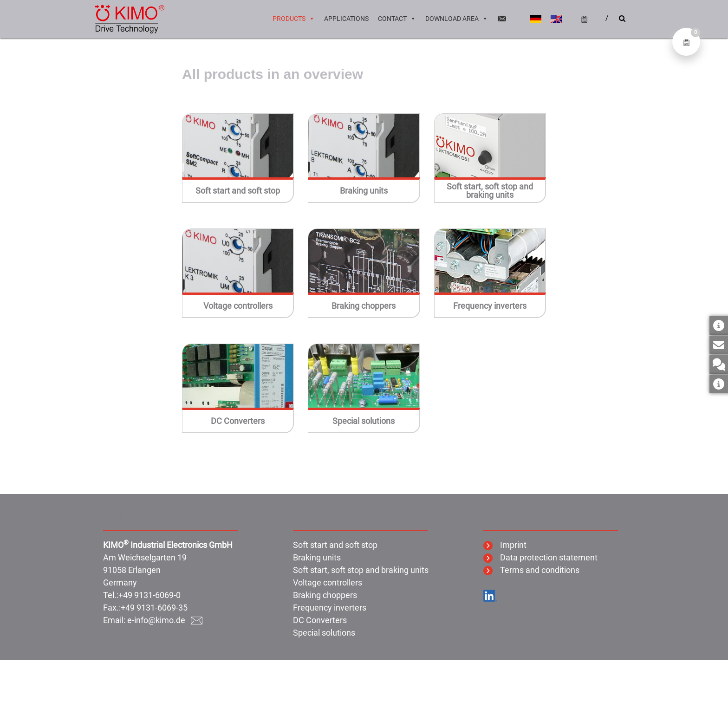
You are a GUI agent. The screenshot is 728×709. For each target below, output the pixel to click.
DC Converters (238, 421)
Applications (346, 19)
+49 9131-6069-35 (154, 608)
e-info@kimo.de (165, 620)
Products (294, 19)
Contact (397, 19)
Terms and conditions (531, 570)
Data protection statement (540, 557)
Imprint (505, 545)
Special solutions (364, 421)
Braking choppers (364, 306)
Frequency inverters (490, 306)
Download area (457, 19)
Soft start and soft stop (238, 191)
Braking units (364, 191)
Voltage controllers (238, 306)
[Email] (502, 19)
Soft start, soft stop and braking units (490, 191)
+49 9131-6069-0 (149, 595)
